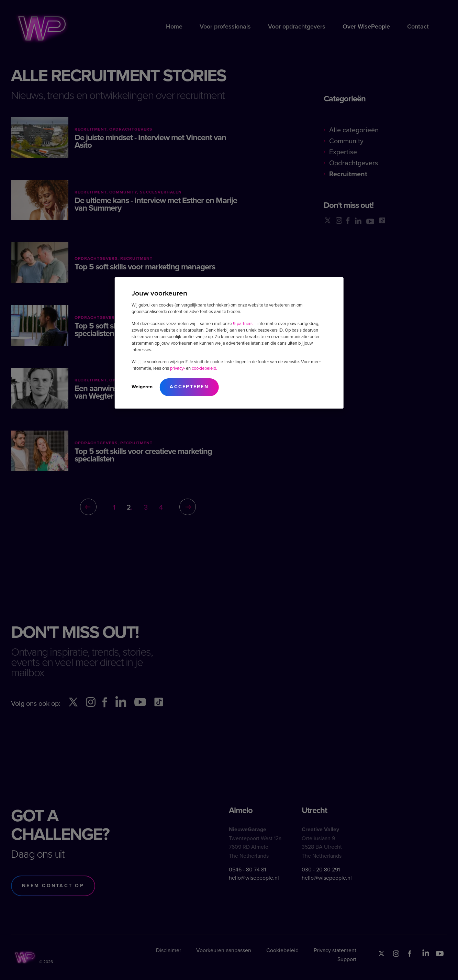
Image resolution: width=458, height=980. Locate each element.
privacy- (177, 368)
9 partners (243, 324)
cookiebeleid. (204, 368)
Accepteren (189, 387)
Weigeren (142, 387)
